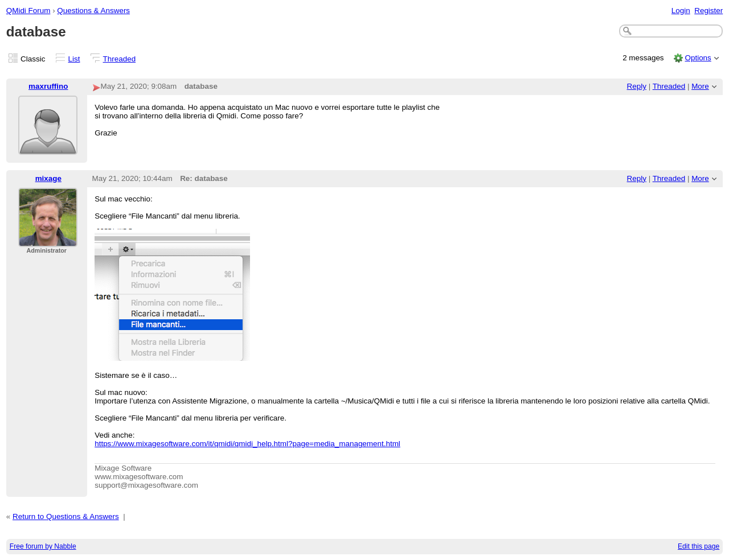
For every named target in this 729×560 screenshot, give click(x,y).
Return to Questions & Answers (66, 516)
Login (681, 11)
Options (698, 58)
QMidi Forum (28, 11)
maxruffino (48, 86)
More (700, 86)
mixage (48, 178)
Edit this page (699, 546)
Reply (637, 86)
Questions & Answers (93, 11)
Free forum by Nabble (43, 546)
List (74, 59)
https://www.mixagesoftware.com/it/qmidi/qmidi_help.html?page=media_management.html (247, 444)
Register (708, 11)
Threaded (120, 59)
